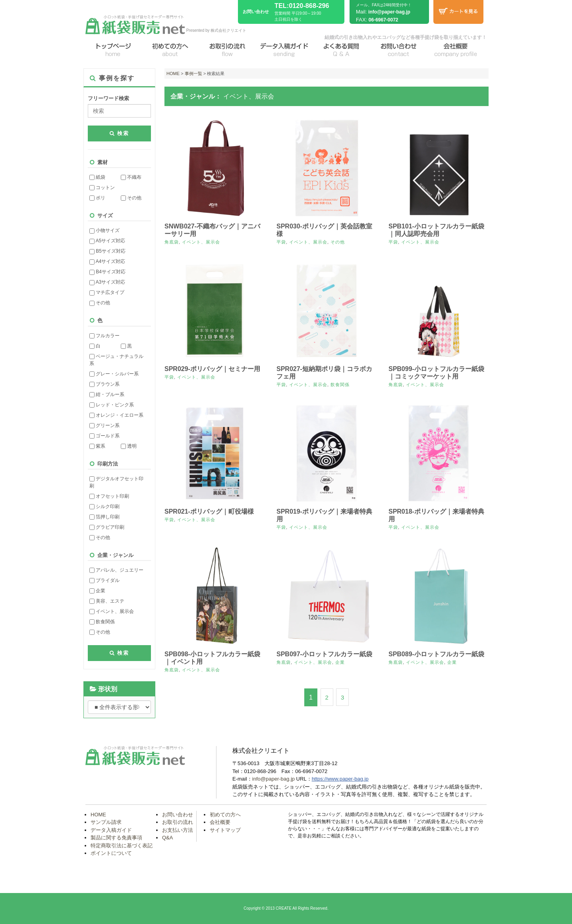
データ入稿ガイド (111, 830)
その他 (131, 198)
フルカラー (104, 336)
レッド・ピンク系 (112, 405)
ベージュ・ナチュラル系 (116, 360)
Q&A (167, 838)
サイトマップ (225, 830)
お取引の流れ (178, 822)
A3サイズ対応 (107, 282)
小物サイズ (104, 230)
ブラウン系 (104, 384)
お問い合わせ (178, 815)
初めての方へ (225, 815)
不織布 (131, 177)
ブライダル (104, 580)
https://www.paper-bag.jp (340, 779)
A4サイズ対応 (107, 261)
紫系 (97, 446)
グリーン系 (104, 425)
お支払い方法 (178, 830)
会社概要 (220, 822)
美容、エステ (107, 601)
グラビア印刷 (107, 527)
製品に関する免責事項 (116, 838)
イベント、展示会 (112, 611)
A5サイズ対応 (107, 241)
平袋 (281, 242)
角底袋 (172, 242)
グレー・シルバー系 (114, 374)
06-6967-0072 (384, 20)
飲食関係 (102, 622)
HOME (173, 73)
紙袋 (97, 177)
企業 (97, 591)
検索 (120, 133)
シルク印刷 (104, 506)
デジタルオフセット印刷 (116, 482)
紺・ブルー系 (107, 394)
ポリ (97, 198)
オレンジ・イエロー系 (116, 415)
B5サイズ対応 (107, 251)
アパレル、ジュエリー (116, 570)
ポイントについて (111, 853)
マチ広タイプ (107, 292)
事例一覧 (193, 73)
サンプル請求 (106, 822)
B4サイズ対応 (107, 272)
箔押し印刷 (104, 517)
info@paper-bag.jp (389, 12)
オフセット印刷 (109, 496)
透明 (129, 446)
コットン (102, 188)
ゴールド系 (104, 436)
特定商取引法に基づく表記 (122, 846)
